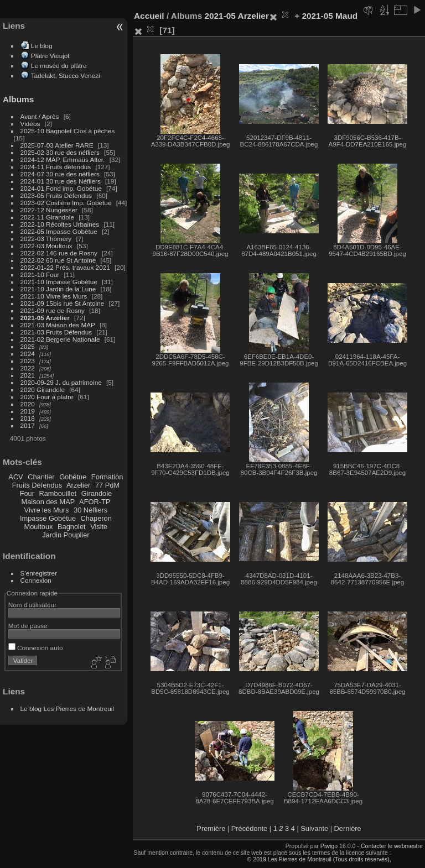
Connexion (36, 580)
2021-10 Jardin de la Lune (58, 289)
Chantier (41, 477)
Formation (107, 477)
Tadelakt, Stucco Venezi (66, 75)
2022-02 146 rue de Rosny (59, 253)
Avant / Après (40, 116)
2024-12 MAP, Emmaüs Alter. (63, 160)
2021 (28, 375)
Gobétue (73, 477)
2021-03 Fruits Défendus (56, 332)
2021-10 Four (40, 274)
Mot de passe (28, 626)
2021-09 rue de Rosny (53, 310)
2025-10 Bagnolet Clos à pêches (68, 131)
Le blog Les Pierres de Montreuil (67, 708)
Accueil (149, 16)
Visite (99, 527)
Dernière (348, 828)
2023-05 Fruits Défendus (56, 195)
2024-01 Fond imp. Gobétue (61, 188)
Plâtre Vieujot (50, 56)
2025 (28, 346)
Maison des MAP (48, 502)
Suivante (314, 828)
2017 (28, 425)
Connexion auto (36, 648)
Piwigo (329, 846)
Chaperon (96, 518)
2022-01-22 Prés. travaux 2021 (65, 267)
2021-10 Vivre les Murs (54, 296)
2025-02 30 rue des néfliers (60, 152)
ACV (15, 477)
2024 (28, 354)
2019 (28, 411)
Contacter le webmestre (392, 846)
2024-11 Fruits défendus (56, 167)
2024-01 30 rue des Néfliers (61, 181)
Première (211, 828)
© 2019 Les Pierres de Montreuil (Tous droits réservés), (319, 859)
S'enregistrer (39, 573)
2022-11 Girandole (47, 217)
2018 (28, 418)
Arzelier (78, 485)
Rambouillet (58, 493)
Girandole (97, 493)
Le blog (42, 46)
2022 (28, 368)
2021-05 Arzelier (45, 318)
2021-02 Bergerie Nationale (60, 339)
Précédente (249, 828)
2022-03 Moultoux (46, 246)
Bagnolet (72, 527)
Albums (18, 99)
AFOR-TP (95, 502)
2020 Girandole (43, 389)
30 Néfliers (90, 510)
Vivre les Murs (47, 510)
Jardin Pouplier (66, 535)
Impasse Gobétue (48, 518)
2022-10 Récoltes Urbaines (60, 224)
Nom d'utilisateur (32, 605)
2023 (28, 361)
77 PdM (107, 485)
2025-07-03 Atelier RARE (57, 145)
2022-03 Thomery (46, 239)
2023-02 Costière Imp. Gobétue (66, 203)
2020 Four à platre (47, 397)
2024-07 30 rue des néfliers (60, 174)
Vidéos (30, 124)
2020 (28, 404)
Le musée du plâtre (59, 66)
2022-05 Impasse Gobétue (59, 231)
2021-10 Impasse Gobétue (59, 282)
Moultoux (39, 527)
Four (27, 493)
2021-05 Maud (330, 16)
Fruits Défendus (37, 485)
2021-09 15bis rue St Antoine (63, 303)
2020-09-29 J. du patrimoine (61, 382)
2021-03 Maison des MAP (58, 325)
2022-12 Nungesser (49, 210)
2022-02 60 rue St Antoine (58, 260)
